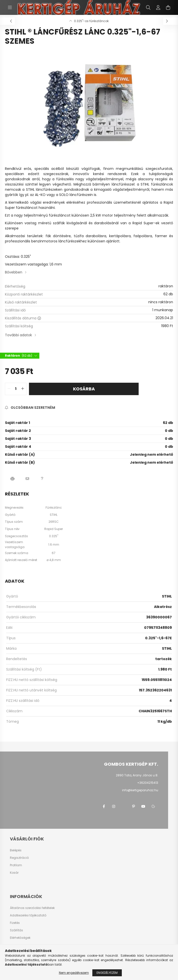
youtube (143, 806)
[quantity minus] (9, 389)
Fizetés (15, 923)
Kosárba (84, 389)
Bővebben (14, 272)
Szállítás (16, 930)
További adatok (18, 335)
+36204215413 (148, 783)
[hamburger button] (10, 7)
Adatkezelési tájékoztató (28, 915)
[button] (12, 479)
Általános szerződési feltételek (32, 908)
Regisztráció (19, 858)
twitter (124, 806)
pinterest (133, 806)
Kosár (14, 873)
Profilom (16, 865)
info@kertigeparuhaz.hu (140, 790)
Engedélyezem (107, 973)
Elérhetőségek (20, 938)
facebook (104, 806)
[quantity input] (16, 389)
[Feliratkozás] (30, 408)
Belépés (16, 850)
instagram (114, 806)
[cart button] (168, 7)
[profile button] (158, 7)
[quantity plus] (23, 389)
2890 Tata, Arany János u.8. (137, 775)
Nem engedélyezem (74, 973)
